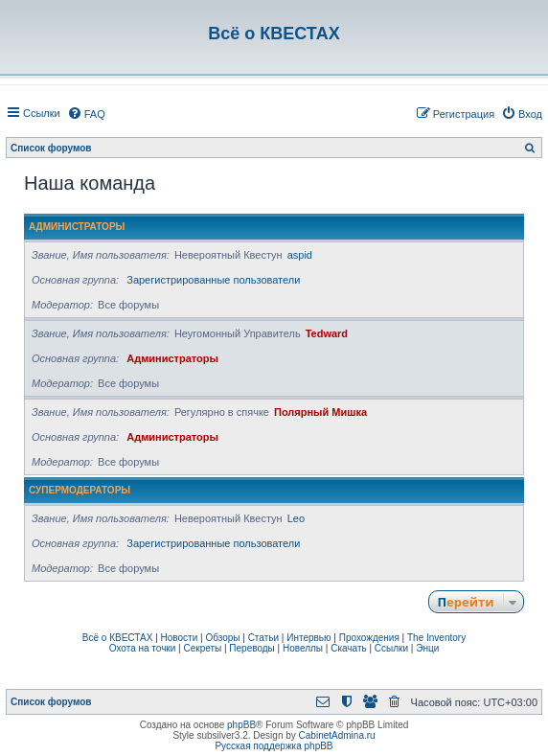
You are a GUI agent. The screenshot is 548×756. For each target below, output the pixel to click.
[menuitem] (86, 114)
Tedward (327, 333)
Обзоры (222, 638)
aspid (300, 255)
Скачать (349, 648)
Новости (180, 638)
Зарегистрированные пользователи (213, 280)
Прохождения (369, 638)
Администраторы (77, 227)
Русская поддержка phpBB (274, 746)
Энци (427, 648)
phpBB (241, 725)
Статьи (263, 638)
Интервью (308, 638)
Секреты (202, 648)
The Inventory (436, 638)
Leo (296, 518)
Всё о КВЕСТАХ (118, 638)
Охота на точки (143, 648)
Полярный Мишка (320, 412)
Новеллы (303, 648)
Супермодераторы (80, 490)
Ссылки (391, 648)
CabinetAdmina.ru (337, 735)
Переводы (251, 648)
